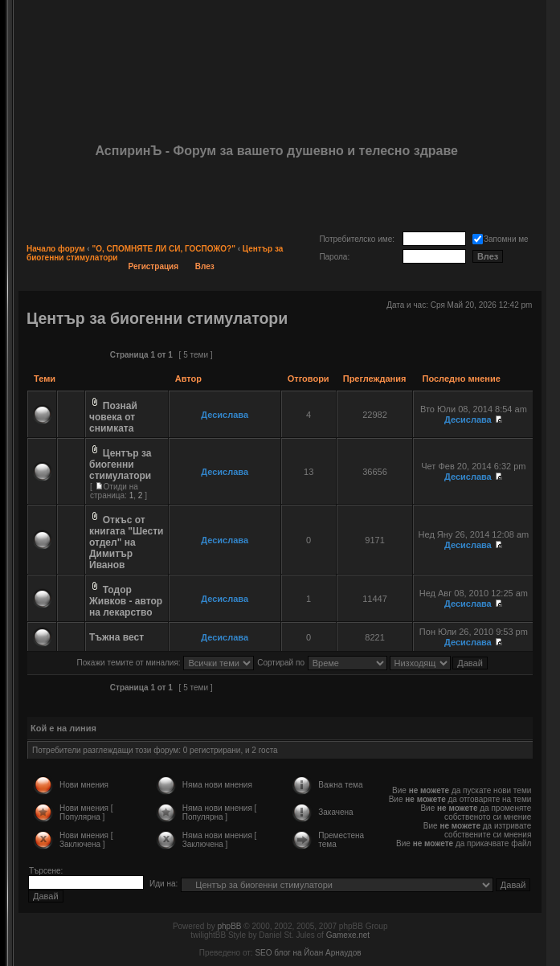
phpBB (229, 926)
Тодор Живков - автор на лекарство (126, 601)
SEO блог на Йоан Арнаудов (308, 953)
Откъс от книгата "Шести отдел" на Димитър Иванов (126, 542)
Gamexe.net (348, 935)
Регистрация (154, 266)
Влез (205, 266)
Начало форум (56, 249)
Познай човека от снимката (113, 417)
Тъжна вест (116, 637)
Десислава (225, 415)
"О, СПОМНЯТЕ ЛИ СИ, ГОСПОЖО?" (163, 249)
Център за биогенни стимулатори (157, 318)
